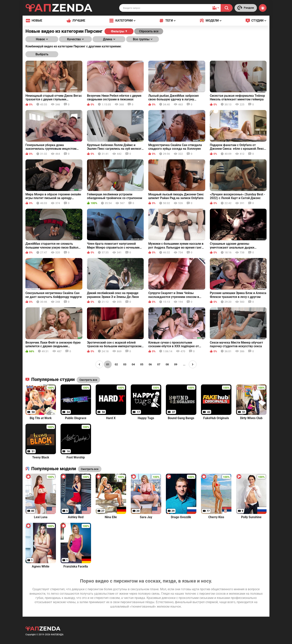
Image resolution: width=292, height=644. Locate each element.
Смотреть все (90, 469)
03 (125, 364)
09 (176, 364)
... (184, 364)
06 (150, 364)
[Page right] (193, 364)
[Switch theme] (263, 8)
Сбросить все (149, 31)
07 (159, 364)
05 (142, 364)
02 (116, 364)
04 (133, 364)
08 (167, 364)
